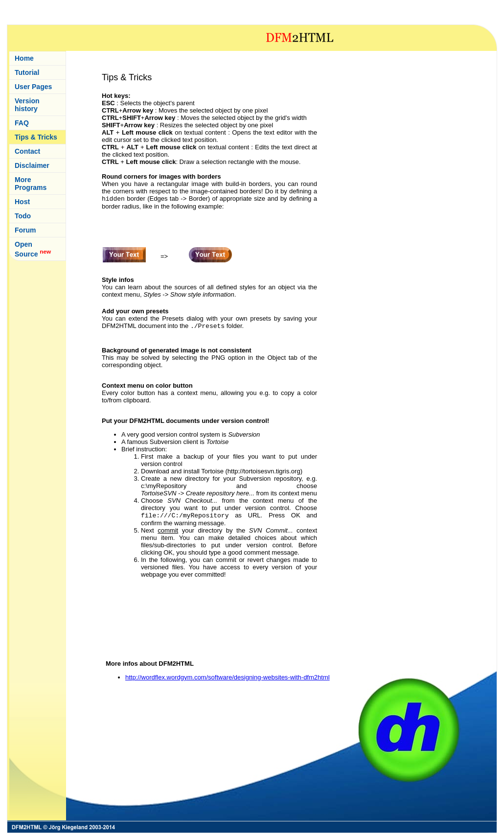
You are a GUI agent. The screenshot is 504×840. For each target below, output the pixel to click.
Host (22, 202)
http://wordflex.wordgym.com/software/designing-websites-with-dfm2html (228, 677)
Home (24, 58)
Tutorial (27, 72)
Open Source (33, 249)
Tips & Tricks (36, 137)
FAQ (22, 123)
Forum (25, 230)
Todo (23, 216)
